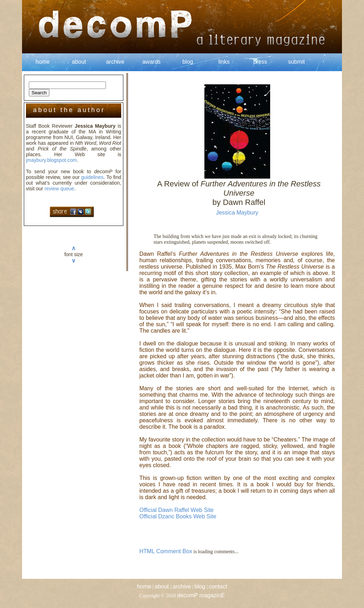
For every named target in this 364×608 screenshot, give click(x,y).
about (79, 62)
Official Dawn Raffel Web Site (176, 510)
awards (151, 62)
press (260, 62)
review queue (59, 189)
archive (115, 62)
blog (188, 62)
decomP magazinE (201, 595)
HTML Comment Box (166, 551)
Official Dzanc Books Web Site (178, 516)
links (224, 62)
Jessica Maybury (237, 213)
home (43, 62)
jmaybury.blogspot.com (51, 160)
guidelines (92, 177)
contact (218, 586)
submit (296, 62)
